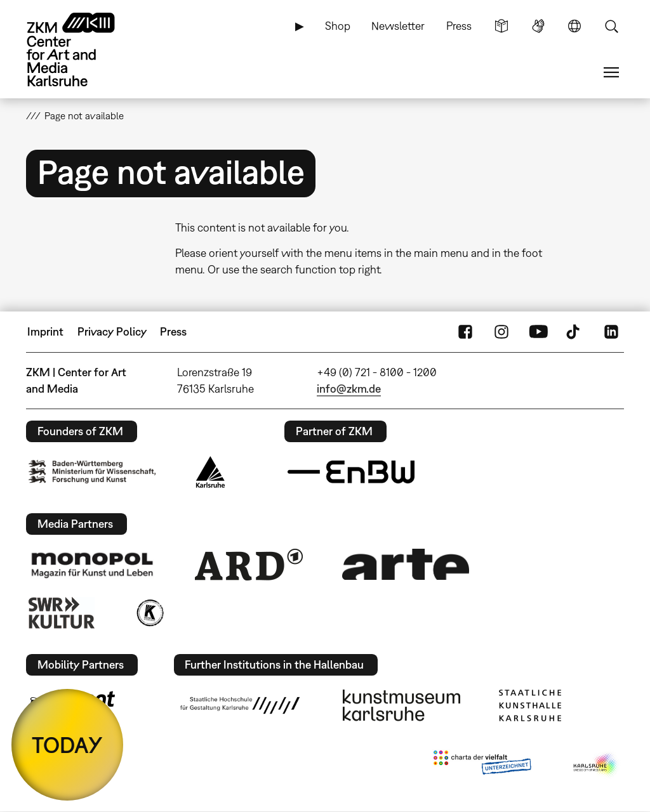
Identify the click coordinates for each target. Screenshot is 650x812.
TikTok (574, 332)
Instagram (501, 332)
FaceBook (465, 332)
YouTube (538, 332)
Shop (338, 26)
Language (574, 26)
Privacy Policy (112, 331)
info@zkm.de (349, 389)
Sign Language (538, 26)
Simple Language (501, 26)
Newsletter (398, 26)
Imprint (45, 331)
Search (611, 26)
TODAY (67, 745)
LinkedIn (611, 332)
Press (459, 26)
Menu (611, 72)
